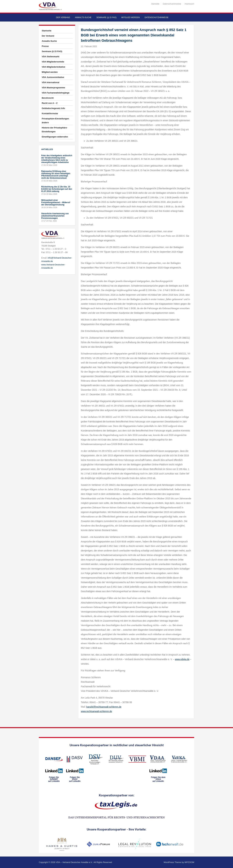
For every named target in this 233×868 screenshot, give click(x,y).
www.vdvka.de (182, 659)
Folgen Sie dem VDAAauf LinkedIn (158, 779)
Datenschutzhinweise (172, 4)
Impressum (189, 4)
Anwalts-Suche (83, 17)
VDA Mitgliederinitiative (53, 67)
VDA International (51, 82)
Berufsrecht (48, 98)
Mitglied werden (130, 17)
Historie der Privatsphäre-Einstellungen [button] (55, 130)
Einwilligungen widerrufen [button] (55, 137)
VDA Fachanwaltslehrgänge (56, 93)
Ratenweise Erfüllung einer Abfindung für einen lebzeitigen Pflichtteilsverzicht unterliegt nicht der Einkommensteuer (56, 175)
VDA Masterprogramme (53, 88)
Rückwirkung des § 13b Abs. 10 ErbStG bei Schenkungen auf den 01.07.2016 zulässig (57, 189)
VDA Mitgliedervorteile (53, 62)
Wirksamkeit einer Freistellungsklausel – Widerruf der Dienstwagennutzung (56, 202)
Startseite (155, 4)
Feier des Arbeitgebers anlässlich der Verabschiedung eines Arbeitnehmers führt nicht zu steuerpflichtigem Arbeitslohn (57, 159)
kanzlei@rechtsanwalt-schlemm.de (104, 707)
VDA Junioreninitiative (53, 77)
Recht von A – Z (50, 103)
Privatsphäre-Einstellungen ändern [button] (55, 121)
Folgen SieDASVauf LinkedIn (75, 779)
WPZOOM (189, 862)
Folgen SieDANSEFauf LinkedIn (54, 779)
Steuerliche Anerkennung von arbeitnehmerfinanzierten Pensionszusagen (55, 216)
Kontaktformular (50, 113)
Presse (45, 46)
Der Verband (63, 17)
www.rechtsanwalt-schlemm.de (96, 711)
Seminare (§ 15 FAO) (106, 17)
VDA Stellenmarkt (51, 57)
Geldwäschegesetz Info (53, 108)
